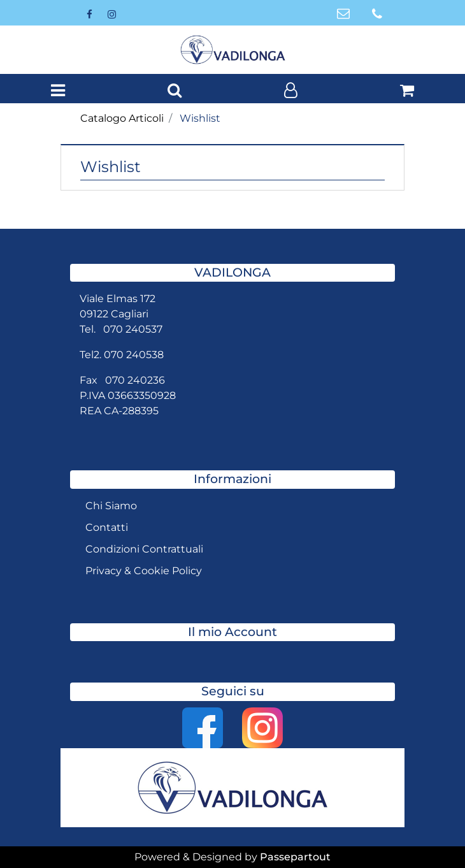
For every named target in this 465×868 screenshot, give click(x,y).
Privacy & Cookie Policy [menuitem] (144, 571)
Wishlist (200, 118)
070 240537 (133, 329)
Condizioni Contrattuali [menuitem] (144, 549)
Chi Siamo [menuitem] (111, 506)
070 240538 (134, 355)
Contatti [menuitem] (107, 527)
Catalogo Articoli (122, 118)
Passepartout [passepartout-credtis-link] (295, 857)
